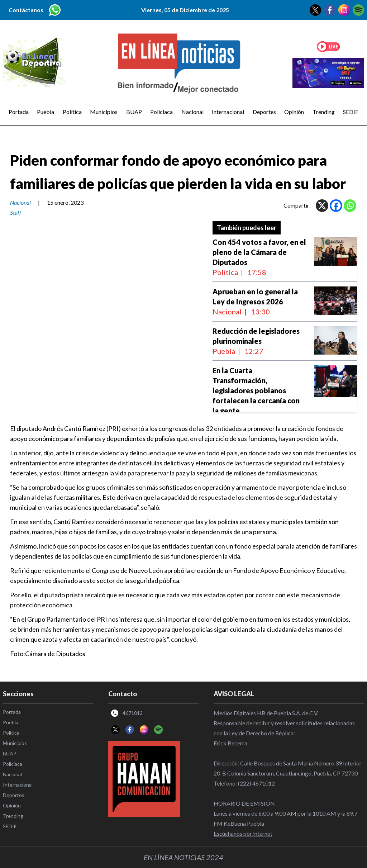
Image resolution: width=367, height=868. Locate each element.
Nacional (192, 112)
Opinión (294, 112)
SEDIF (351, 112)
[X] (322, 206)
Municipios (104, 112)
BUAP (134, 112)
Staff (16, 212)
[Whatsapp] (350, 206)
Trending (324, 112)
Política (72, 112)
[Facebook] (336, 206)
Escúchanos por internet (243, 833)
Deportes (264, 112)
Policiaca (161, 112)
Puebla (46, 112)
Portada (19, 112)
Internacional (228, 112)
